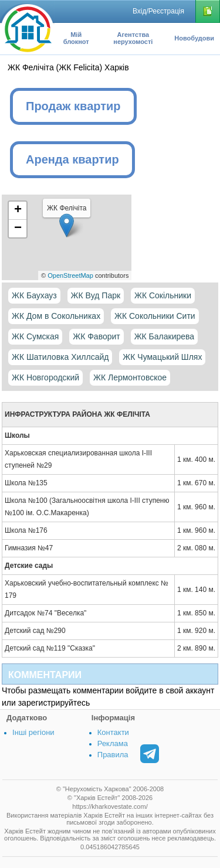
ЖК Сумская (35, 336)
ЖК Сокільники (163, 295)
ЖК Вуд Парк (96, 295)
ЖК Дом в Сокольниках (56, 316)
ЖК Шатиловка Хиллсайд (60, 357)
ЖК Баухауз (34, 295)
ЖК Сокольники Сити (155, 316)
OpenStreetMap (70, 275)
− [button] (18, 229)
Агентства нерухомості (133, 38)
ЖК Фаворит (97, 336)
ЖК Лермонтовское (130, 377)
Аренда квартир (72, 159)
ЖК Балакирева (164, 336)
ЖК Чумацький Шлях (162, 357)
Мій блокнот (76, 38)
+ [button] (18, 210)
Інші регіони (33, 732)
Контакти (113, 732)
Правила (113, 755)
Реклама (113, 743)
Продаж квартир (73, 106)
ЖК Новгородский (45, 377)
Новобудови (194, 38)
